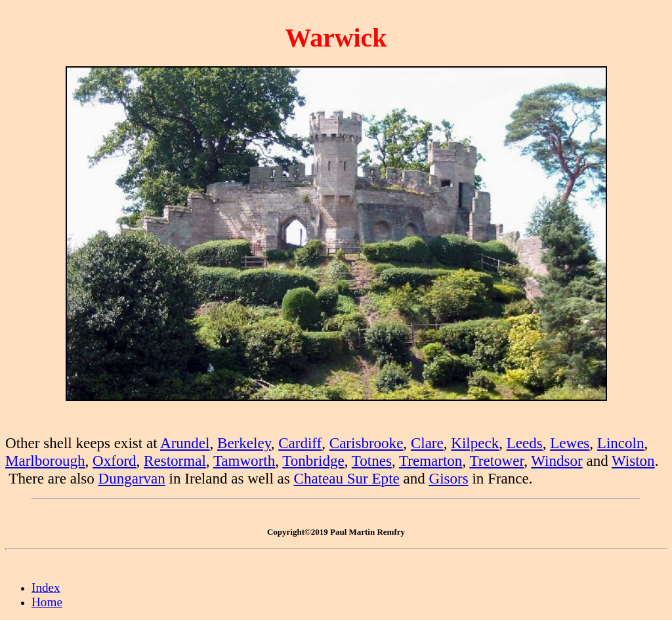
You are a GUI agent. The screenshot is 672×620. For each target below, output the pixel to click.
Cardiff (300, 443)
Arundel (185, 443)
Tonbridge (313, 461)
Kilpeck (475, 443)
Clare (427, 443)
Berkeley (244, 443)
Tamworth (244, 461)
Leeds (525, 443)
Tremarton (430, 461)
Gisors (449, 478)
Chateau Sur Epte (347, 478)
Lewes (570, 443)
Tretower (496, 461)
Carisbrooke (367, 443)
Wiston (633, 461)
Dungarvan (132, 478)
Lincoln (621, 443)
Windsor (556, 461)
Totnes (372, 461)
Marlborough (45, 461)
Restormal (175, 461)
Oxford (115, 461)
